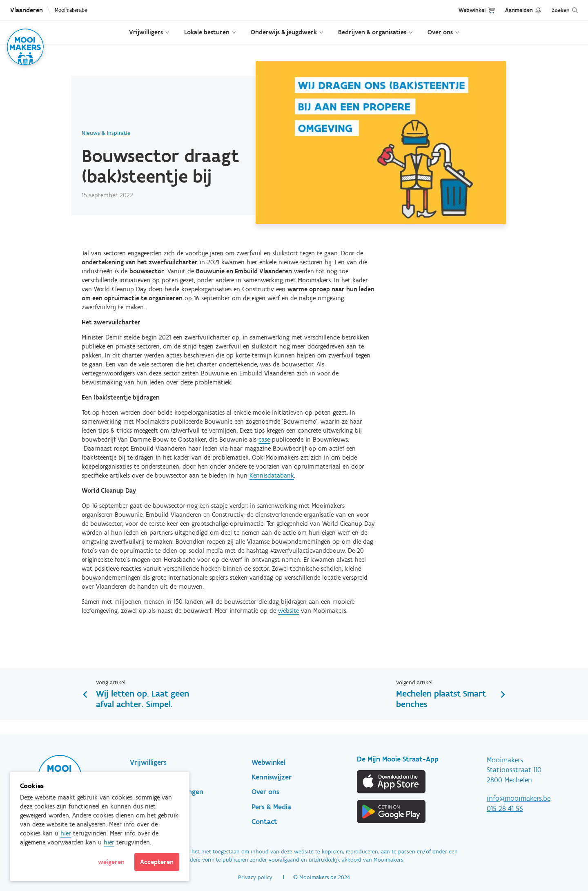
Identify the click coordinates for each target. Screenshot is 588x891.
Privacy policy (255, 877)
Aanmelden (519, 10)
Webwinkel (472, 10)
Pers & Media (271, 807)
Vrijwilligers (146, 32)
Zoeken (561, 10)
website (288, 611)
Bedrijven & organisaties (372, 32)
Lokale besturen (207, 32)
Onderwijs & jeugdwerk (284, 32)
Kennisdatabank (272, 475)
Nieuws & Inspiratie (106, 133)
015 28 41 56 (505, 808)
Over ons (440, 32)
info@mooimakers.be (519, 798)
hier (66, 833)
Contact (264, 822)
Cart (491, 10)
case (264, 439)
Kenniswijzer (272, 777)
